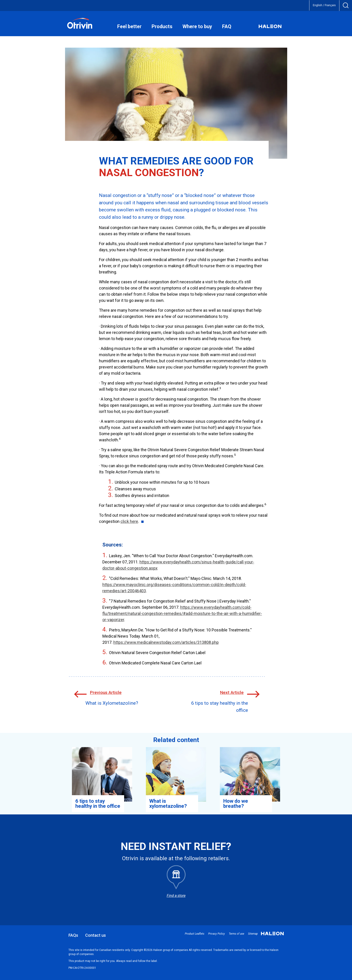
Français (330, 5)
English (318, 5)
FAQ (227, 26)
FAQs (73, 935)
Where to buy (197, 26)
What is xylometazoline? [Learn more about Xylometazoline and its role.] (168, 804)
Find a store (176, 896)
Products (162, 26)
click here (129, 521)
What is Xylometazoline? (112, 703)
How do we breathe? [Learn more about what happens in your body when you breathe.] (236, 804)
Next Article (232, 692)
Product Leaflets (195, 934)
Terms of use (236, 934)
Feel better (129, 26)
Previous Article (106, 692)
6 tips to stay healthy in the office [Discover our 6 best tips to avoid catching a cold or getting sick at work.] (98, 804)
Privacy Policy (217, 934)
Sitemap (253, 934)
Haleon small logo (272, 934)
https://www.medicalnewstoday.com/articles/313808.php (166, 642)
